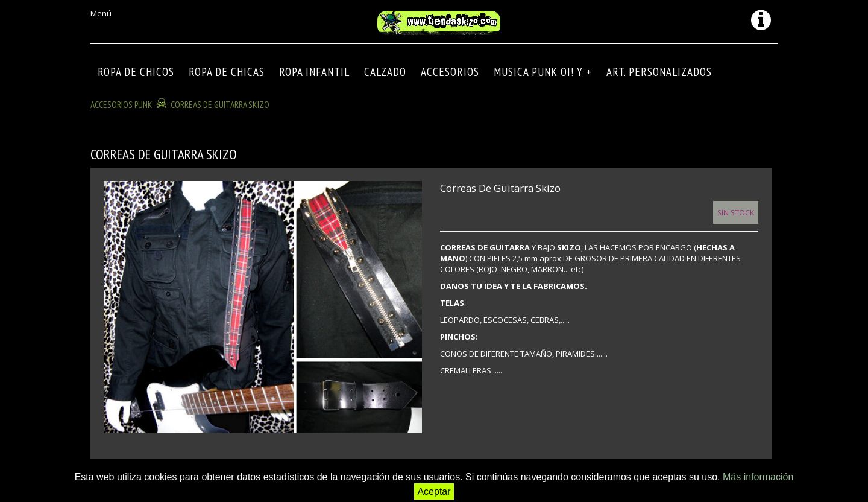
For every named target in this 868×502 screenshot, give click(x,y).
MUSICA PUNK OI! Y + (543, 72)
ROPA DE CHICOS (136, 72)
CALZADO (385, 72)
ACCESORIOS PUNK (121, 104)
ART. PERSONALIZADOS (659, 72)
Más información (758, 477)
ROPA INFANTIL (314, 72)
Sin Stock (736, 212)
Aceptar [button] (434, 491)
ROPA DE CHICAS (227, 72)
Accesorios (450, 72)
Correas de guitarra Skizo (220, 104)
